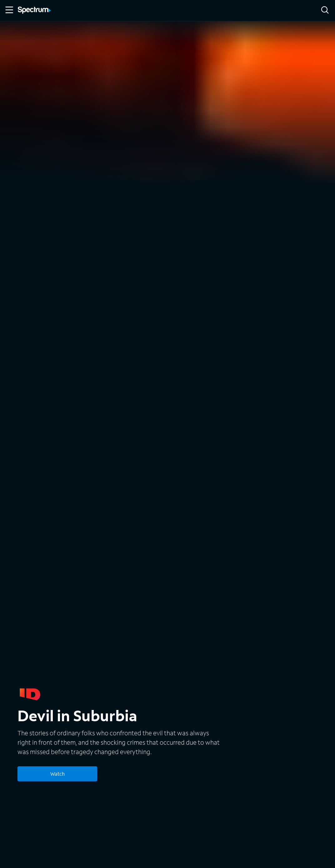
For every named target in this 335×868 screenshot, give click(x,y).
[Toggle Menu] (9, 10)
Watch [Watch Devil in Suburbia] (57, 774)
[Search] (325, 10)
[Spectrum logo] (34, 11)
